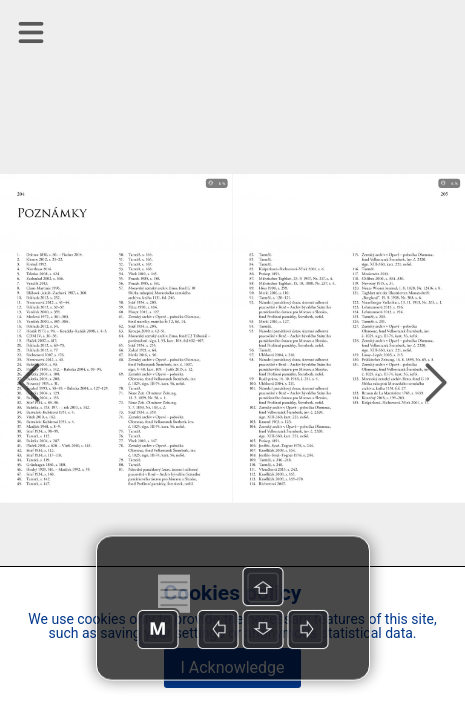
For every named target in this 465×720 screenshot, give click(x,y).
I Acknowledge (232, 667)
